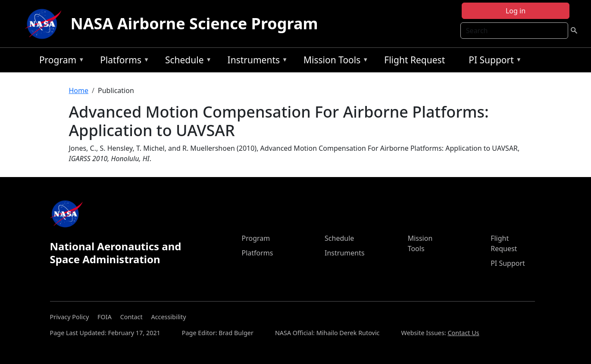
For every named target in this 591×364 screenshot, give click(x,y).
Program (60, 61)
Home (79, 90)
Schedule (186, 61)
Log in (516, 11)
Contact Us (463, 333)
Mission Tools (334, 61)
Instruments (256, 61)
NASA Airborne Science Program (194, 23)
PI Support (493, 61)
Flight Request (414, 60)
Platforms (122, 61)
